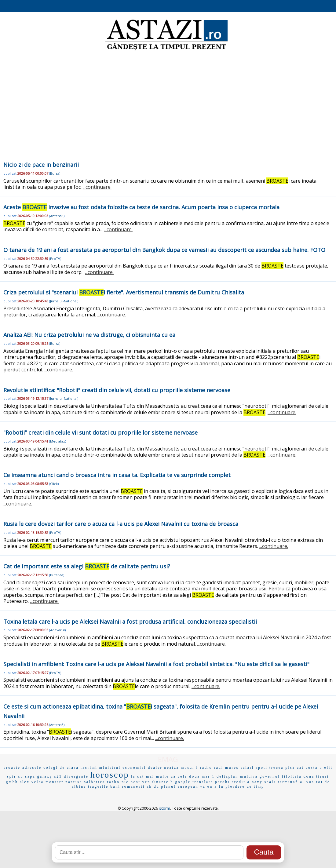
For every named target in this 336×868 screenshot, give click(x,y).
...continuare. (97, 187)
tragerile (98, 786)
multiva (249, 776)
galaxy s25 (50, 776)
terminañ (288, 782)
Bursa (55, 173)
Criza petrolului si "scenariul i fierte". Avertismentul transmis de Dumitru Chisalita (124, 292)
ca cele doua (185, 776)
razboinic (118, 782)
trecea (277, 768)
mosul (188, 768)
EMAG (168, 759)
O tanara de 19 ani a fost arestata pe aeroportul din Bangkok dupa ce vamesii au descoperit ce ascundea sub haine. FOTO (164, 250)
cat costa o (310, 768)
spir (12, 776)
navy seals (264, 782)
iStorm (164, 808)
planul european (180, 786)
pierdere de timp (245, 786)
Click (54, 484)
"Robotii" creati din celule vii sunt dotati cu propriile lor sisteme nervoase (100, 432)
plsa (290, 768)
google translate (194, 782)
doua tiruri (316, 776)
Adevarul (57, 630)
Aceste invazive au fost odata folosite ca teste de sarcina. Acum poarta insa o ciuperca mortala (141, 207)
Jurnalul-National (64, 301)
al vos (307, 782)
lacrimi (89, 768)
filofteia (292, 776)
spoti (261, 768)
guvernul (270, 776)
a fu (219, 786)
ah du (153, 786)
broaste (12, 768)
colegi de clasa (61, 768)
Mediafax (58, 441)
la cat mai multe (150, 776)
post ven (141, 782)
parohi (223, 782)
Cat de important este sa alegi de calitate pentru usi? (87, 566)
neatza (172, 768)
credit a (241, 782)
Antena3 (57, 216)
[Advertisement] (168, 101)
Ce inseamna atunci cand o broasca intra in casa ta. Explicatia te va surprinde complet (117, 475)
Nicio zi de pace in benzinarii (41, 165)
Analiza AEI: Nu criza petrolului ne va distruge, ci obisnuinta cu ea (89, 335)
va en (206, 786)
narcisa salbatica (85, 782)
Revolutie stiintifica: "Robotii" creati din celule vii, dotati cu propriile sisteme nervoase (117, 390)
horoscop (110, 775)
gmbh (12, 782)
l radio (204, 768)
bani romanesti (128, 786)
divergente (76, 776)
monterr (55, 782)
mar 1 (208, 776)
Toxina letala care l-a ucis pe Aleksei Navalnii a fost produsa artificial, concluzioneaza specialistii (130, 622)
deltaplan (227, 776)
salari (247, 768)
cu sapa (27, 776)
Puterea (57, 575)
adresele (32, 768)
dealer (155, 768)
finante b (163, 782)
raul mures (226, 768)
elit (328, 768)
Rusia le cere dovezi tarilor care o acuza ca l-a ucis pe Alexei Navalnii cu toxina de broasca (121, 524)
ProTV (55, 259)
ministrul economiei (123, 768)
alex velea (32, 782)
